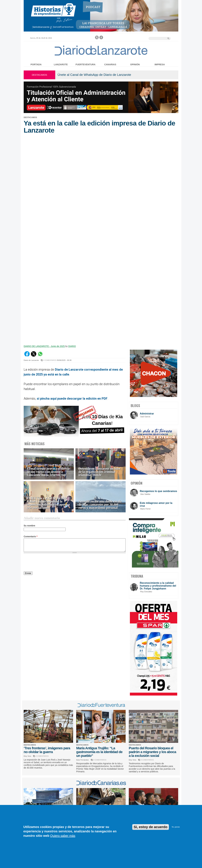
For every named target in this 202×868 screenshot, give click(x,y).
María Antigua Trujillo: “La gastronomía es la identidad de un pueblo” (99, 752)
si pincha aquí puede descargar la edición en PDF (72, 399)
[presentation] (48, 563)
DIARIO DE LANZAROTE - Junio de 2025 (45, 346)
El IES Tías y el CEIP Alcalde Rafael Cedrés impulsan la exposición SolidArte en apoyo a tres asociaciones (48, 503)
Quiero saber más (63, 836)
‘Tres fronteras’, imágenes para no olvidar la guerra (47, 750)
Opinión (135, 64)
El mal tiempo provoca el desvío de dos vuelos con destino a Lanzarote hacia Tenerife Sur (48, 472)
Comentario (31, 536)
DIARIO (72, 346)
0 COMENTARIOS (50, 360)
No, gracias (176, 827)
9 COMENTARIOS (147, 760)
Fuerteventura (86, 64)
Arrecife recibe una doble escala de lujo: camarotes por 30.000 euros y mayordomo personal (100, 505)
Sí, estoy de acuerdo (151, 827)
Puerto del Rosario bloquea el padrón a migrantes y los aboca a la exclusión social (152, 752)
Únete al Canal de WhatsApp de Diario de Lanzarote (94, 75)
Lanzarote (61, 64)
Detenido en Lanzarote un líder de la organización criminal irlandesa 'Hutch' (100, 472)
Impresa (160, 64)
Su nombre (29, 526)
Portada (36, 64)
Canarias (110, 64)
